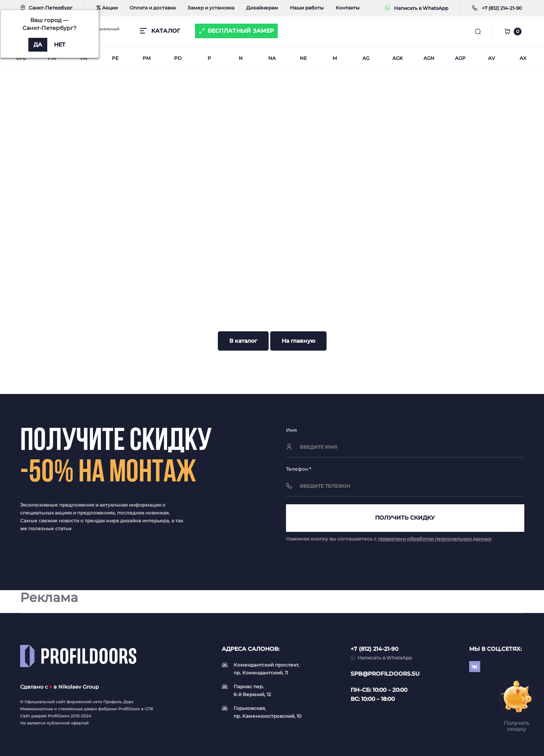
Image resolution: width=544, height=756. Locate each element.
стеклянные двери (77, 709)
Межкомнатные (36, 709)
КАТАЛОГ (166, 31)
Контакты (348, 8)
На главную (298, 341)
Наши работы (307, 8)
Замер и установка (211, 8)
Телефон (299, 469)
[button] (502, 8)
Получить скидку (405, 518)
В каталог (243, 341)
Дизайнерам (262, 8)
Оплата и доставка (153, 8)
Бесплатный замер (241, 31)
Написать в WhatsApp (417, 8)
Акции (107, 8)
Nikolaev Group (79, 687)
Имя (291, 430)
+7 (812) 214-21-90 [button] (374, 649)
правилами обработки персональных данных (434, 539)
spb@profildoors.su (385, 674)
